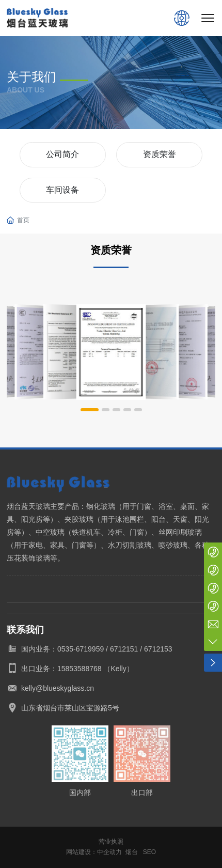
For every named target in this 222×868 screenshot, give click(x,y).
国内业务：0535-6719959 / (66, 649)
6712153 (158, 649)
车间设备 (62, 190)
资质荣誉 (160, 154)
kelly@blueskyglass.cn (58, 688)
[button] (90, 410)
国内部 (80, 793)
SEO (149, 852)
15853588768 (80, 669)
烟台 (132, 852)
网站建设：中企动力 (94, 852)
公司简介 (62, 154)
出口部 (142, 793)
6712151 (124, 649)
